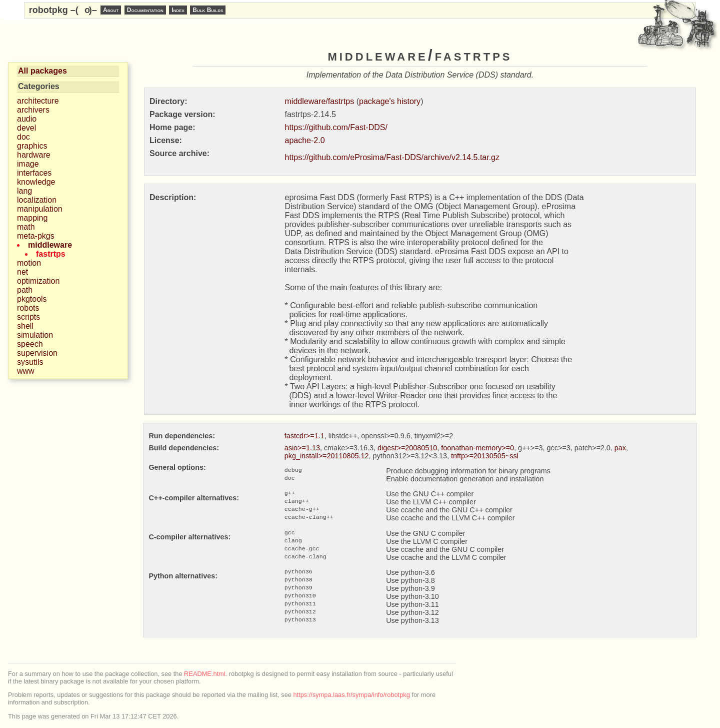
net (22, 272)
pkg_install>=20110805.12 (327, 456)
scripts (28, 317)
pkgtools (32, 299)
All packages (42, 71)
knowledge (36, 182)
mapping (32, 218)
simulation (35, 335)
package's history (390, 101)
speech (30, 344)
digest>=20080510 (407, 448)
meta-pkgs (36, 236)
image (28, 164)
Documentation (145, 10)
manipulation (40, 209)
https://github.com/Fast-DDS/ (336, 127)
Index (178, 10)
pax (620, 448)
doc (23, 137)
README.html (204, 674)
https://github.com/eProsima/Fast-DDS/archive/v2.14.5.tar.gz (392, 157)
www (26, 371)
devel (26, 128)
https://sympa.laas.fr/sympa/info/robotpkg (352, 695)
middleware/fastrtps (320, 101)
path (25, 290)
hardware (34, 155)
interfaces (34, 173)
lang (24, 191)
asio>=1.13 (302, 448)
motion (29, 263)
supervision (37, 353)
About (111, 10)
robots (28, 308)
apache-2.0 (305, 140)
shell (25, 326)
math (26, 227)
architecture (38, 101)
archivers (33, 110)
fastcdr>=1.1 (304, 436)
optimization (38, 281)
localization (37, 200)
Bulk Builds (208, 10)
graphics (32, 146)
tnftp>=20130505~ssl (485, 456)
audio (27, 119)
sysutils (30, 362)
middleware (50, 245)
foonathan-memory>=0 (477, 448)
